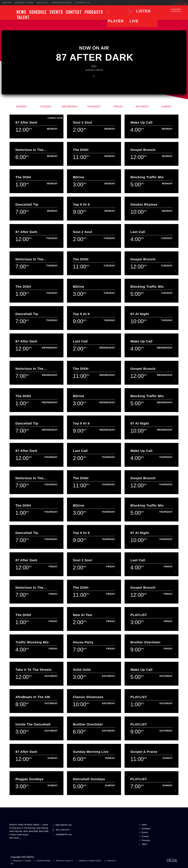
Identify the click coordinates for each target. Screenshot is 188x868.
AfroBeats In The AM (33, 697)
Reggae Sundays (30, 779)
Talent (23, 17)
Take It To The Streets (34, 670)
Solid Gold (82, 670)
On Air (7, 3)
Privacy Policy (65, 861)
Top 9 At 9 (81, 205)
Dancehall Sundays (89, 779)
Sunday (166, 107)
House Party (83, 642)
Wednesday (70, 107)
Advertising (44, 861)
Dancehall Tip (27, 205)
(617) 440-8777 (63, 830)
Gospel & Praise (144, 752)
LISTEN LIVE (140, 16)
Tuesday (46, 107)
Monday (22, 107)
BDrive (79, 177)
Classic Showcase (88, 697)
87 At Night (140, 314)
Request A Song (24, 3)
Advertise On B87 (62, 3)
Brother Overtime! (145, 642)
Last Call (138, 232)
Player (116, 21)
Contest (74, 12)
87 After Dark (95, 57)
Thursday (94, 107)
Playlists (43, 3)
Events (56, 12)
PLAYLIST (139, 615)
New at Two (83, 615)
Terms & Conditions (90, 861)
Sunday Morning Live (91, 752)
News (21, 12)
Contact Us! (83, 3)
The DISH (81, 150)
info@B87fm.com (64, 834)
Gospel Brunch (143, 150)
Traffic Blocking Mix (32, 642)
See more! (15, 838)
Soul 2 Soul (82, 122)
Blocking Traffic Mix (147, 177)
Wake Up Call (142, 122)
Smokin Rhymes (144, 205)
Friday (118, 107)
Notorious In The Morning (29, 150)
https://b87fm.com (64, 825)
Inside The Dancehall (33, 724)
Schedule (38, 12)
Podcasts (94, 12)
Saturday (142, 107)
